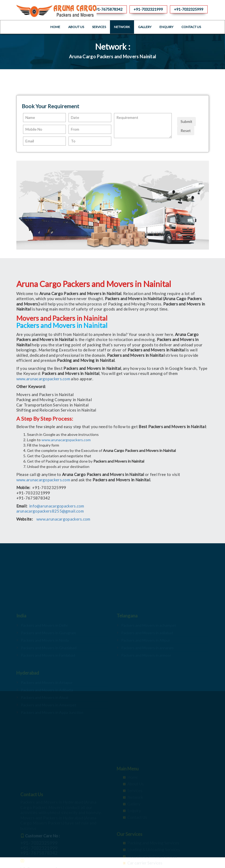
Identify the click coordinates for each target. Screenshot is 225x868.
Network (122, 27)
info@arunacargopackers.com (57, 506)
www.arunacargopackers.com (43, 379)
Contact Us (191, 27)
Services (99, 27)
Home (55, 27)
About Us (76, 27)
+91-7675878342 (108, 9)
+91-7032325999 (189, 9)
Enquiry (166, 27)
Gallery (145, 27)
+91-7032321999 (148, 9)
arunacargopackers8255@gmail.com (50, 511)
